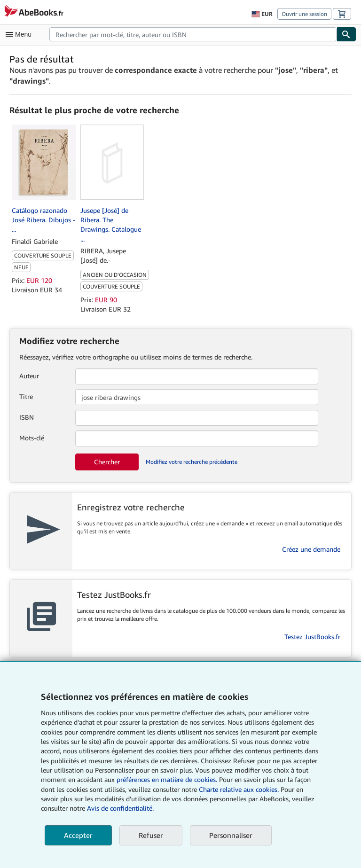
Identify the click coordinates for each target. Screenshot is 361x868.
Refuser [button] (151, 835)
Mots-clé (32, 438)
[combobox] (193, 34)
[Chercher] (346, 34)
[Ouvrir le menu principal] (21, 34)
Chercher (107, 462)
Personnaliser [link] (231, 835)
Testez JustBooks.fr (312, 637)
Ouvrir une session (304, 14)
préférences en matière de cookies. (167, 779)
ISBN (27, 417)
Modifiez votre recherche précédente (192, 462)
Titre (26, 396)
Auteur (29, 376)
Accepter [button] (78, 835)
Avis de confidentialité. (120, 808)
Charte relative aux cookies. (240, 789)
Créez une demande (311, 549)
